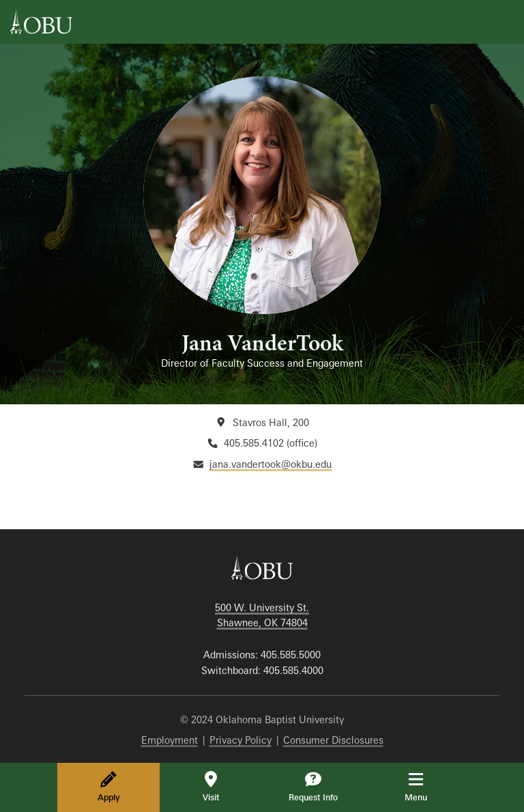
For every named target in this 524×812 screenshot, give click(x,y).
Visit (211, 787)
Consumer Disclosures (333, 740)
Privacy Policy (241, 740)
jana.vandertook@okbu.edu (271, 464)
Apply (109, 787)
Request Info (313, 787)
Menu (425, 787)
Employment (170, 740)
